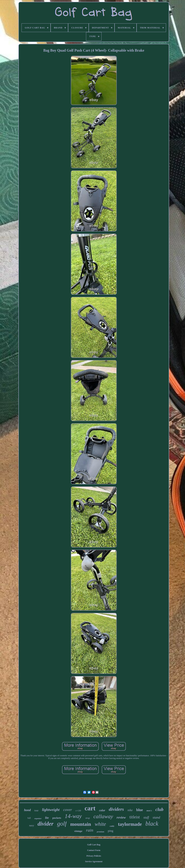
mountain (81, 824)
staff (146, 817)
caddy (112, 826)
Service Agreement (94, 861)
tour (36, 811)
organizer (38, 818)
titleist (135, 817)
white (100, 824)
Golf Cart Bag (94, 845)
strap (88, 818)
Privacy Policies (94, 856)
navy (32, 826)
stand (156, 817)
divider (46, 824)
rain (90, 830)
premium (101, 832)
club (159, 809)
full (29, 818)
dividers (116, 809)
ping (111, 831)
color (102, 810)
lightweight (51, 810)
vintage (78, 831)
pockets (57, 818)
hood (27, 810)
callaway (103, 816)
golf (62, 824)
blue (140, 810)
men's (149, 811)
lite (47, 818)
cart (90, 808)
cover (68, 810)
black (152, 824)
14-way (73, 816)
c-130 (78, 811)
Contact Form (94, 850)
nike (130, 810)
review (121, 817)
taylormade (130, 824)
